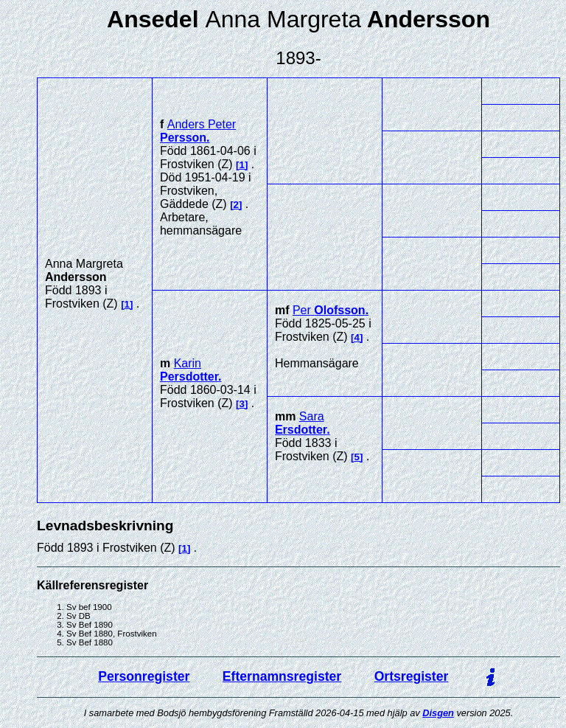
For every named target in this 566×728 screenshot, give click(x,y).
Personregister (144, 676)
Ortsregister (412, 676)
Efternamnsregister (282, 676)
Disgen (438, 713)
